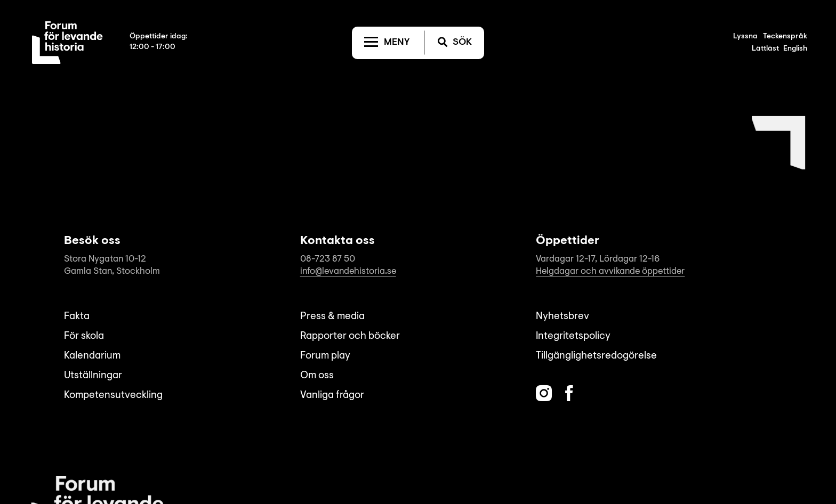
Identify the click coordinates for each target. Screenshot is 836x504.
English (795, 49)
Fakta (77, 317)
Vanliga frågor (332, 396)
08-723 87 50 (328, 259)
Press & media (332, 317)
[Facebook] (569, 393)
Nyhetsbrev (562, 317)
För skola (84, 336)
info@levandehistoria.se (348, 271)
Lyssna (745, 37)
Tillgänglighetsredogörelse (596, 356)
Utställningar (93, 376)
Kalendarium (92, 356)
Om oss (317, 376)
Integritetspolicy (573, 336)
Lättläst (765, 49)
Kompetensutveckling (113, 396)
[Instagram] (544, 393)
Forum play (325, 356)
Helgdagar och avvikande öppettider (610, 271)
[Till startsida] (67, 43)
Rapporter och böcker (350, 336)
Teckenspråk (785, 37)
